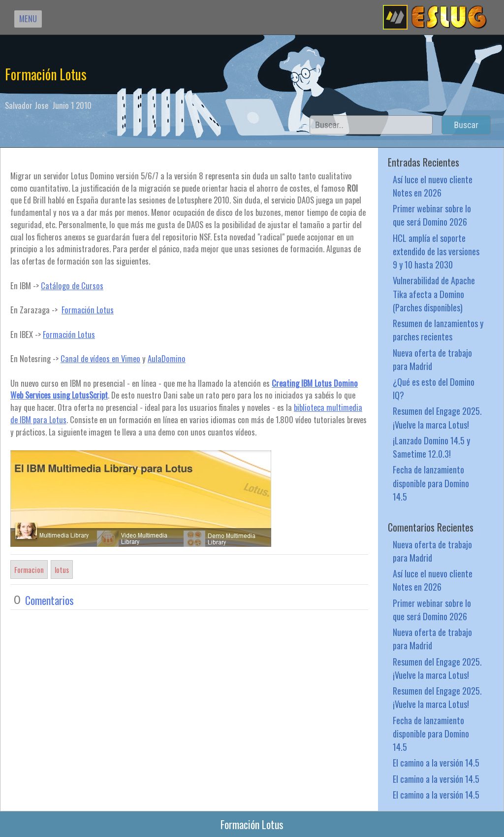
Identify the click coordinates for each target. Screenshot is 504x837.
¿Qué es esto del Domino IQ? (434, 388)
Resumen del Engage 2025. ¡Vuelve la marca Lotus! (437, 417)
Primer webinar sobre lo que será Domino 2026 (432, 215)
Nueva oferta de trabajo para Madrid (432, 359)
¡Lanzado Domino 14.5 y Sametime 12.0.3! (431, 447)
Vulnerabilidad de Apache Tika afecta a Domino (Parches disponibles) (434, 293)
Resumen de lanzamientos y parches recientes (438, 330)
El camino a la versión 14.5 (436, 762)
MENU (28, 18)
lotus (62, 569)
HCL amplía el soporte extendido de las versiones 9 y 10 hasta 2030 (436, 251)
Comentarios (49, 600)
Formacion (29, 569)
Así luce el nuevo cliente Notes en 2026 (433, 186)
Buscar (466, 125)
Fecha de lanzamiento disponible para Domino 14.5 (431, 483)
